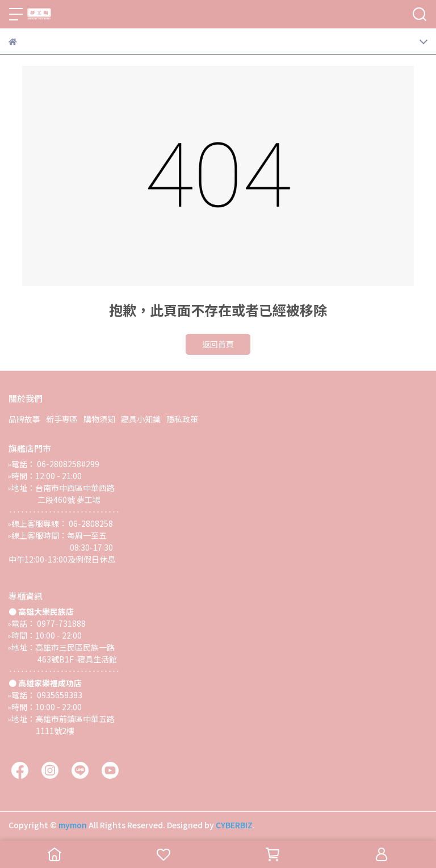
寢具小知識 (141, 419)
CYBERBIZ (234, 825)
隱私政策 (182, 419)
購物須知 (99, 419)
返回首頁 (218, 344)
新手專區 (62, 419)
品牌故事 (24, 419)
